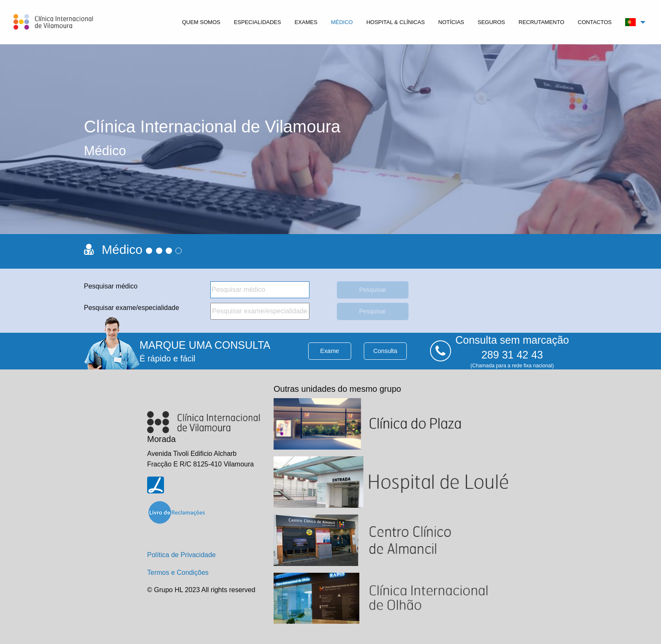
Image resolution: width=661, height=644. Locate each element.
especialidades (258, 22)
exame (330, 351)
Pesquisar (373, 290)
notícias (451, 22)
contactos (595, 22)
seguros (491, 22)
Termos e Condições (178, 573)
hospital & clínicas (396, 22)
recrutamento (541, 22)
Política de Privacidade (181, 555)
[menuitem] (201, 22)
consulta (386, 351)
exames (306, 22)
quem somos (201, 22)
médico (342, 22)
